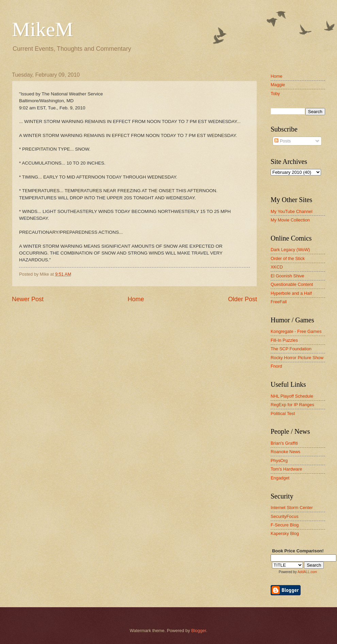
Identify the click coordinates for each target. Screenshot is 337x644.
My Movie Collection (290, 220)
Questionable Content (292, 284)
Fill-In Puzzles (284, 340)
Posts (283, 141)
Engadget (280, 478)
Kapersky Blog (285, 533)
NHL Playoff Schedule (292, 396)
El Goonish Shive (287, 276)
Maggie (278, 85)
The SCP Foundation (291, 349)
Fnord (276, 366)
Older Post (243, 299)
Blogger (199, 631)
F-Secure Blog (285, 525)
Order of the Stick (288, 258)
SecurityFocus (285, 516)
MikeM (43, 29)
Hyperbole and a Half (291, 293)
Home (136, 299)
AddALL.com (307, 572)
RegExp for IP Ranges (292, 405)
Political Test (283, 413)
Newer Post (28, 299)
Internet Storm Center (292, 508)
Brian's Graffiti (284, 443)
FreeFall (279, 302)
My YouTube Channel (292, 211)
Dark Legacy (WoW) (290, 250)
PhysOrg (279, 461)
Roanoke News (285, 452)
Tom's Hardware (286, 469)
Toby (275, 94)
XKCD (277, 267)
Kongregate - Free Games (296, 331)
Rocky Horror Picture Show (297, 358)
